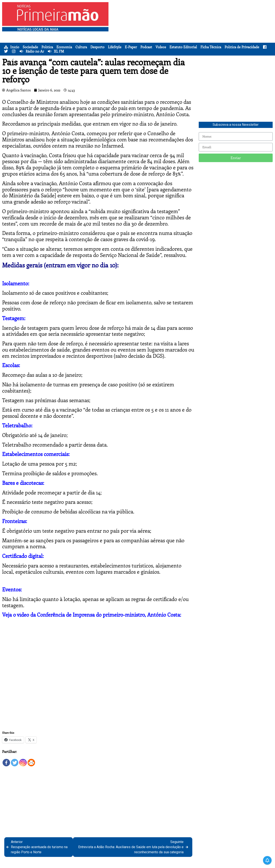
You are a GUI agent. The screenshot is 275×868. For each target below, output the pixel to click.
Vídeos (161, 47)
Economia (64, 47)
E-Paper (131, 47)
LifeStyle (115, 47)
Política (47, 47)
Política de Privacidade (242, 47)
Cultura (81, 47)
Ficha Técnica (211, 47)
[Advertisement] (192, 32)
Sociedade (30, 47)
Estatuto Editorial (183, 47)
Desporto (97, 47)
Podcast (146, 47)
